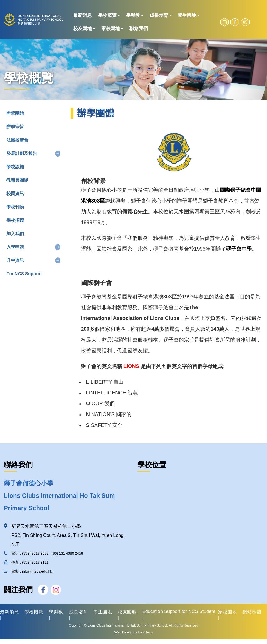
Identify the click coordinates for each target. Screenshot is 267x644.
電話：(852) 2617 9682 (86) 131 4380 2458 (43, 553)
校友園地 (83, 29)
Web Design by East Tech (133, 632)
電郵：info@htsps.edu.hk (28, 571)
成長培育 (159, 15)
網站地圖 (252, 612)
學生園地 (187, 15)
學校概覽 (107, 15)
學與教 (133, 15)
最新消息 (83, 15)
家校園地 (111, 29)
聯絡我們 (139, 29)
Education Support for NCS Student (179, 611)
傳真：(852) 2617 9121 (27, 562)
